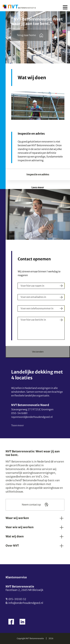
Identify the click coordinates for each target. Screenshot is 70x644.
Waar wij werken (17, 518)
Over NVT (12, 546)
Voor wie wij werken (20, 527)
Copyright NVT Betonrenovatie (30, 638)
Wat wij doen (15, 536)
